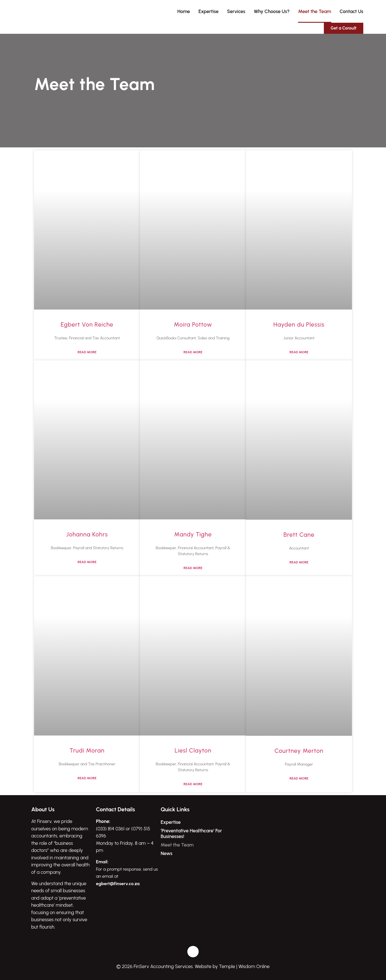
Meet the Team (314, 11)
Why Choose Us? (272, 11)
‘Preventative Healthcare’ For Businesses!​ (191, 833)
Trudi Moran (87, 750)
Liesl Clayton (193, 750)
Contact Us (352, 11)
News (166, 853)
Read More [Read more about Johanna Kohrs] (87, 562)
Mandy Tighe (193, 534)
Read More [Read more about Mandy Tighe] (193, 568)
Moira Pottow (193, 324)
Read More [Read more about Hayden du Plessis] (299, 352)
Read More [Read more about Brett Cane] (299, 562)
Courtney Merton (299, 751)
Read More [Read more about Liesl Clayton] (193, 784)
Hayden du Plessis (299, 324)
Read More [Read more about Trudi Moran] (87, 778)
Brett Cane (299, 535)
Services (236, 11)
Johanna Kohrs (87, 534)
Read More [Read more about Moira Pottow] (193, 352)
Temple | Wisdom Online (244, 966)
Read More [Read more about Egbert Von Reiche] (87, 352)
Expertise (208, 11)
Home (184, 11)
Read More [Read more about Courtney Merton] (299, 778)
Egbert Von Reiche (87, 324)
